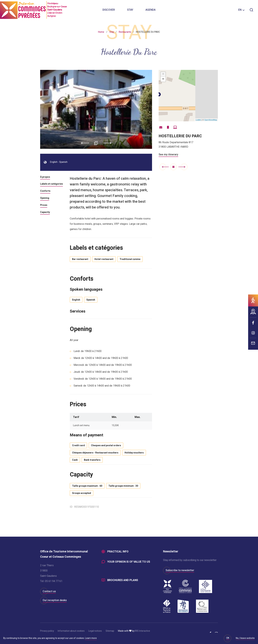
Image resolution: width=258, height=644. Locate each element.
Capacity (45, 212)
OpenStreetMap (211, 120)
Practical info (118, 552)
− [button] (163, 79)
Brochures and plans (123, 580)
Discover (109, 10)
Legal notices (95, 631)
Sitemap (110, 631)
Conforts (45, 191)
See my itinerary (168, 155)
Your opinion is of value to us (129, 562)
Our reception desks (55, 600)
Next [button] (109, 143)
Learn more (91, 638)
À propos (45, 177)
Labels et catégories (52, 184)
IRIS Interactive (142, 631)
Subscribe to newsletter (180, 570)
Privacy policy (47, 631)
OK (228, 638)
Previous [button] (84, 143)
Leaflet (198, 120)
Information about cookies (71, 631)
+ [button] (163, 74)
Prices (44, 205)
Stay (130, 10)
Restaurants (125, 32)
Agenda (150, 10)
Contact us (49, 591)
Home (101, 32)
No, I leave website (245, 638)
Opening (45, 198)
